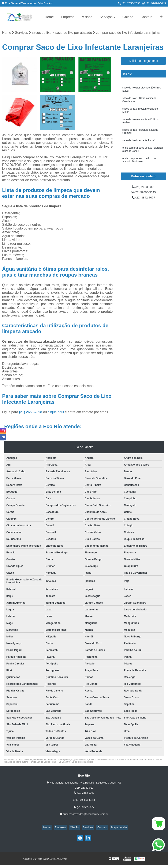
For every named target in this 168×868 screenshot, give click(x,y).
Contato (146, 17)
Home (49, 17)
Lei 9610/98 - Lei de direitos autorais (76, 763)
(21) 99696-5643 (154, 3)
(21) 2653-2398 (129, 3)
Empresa (68, 17)
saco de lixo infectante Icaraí (138, 148)
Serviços (106, 17)
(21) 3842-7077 (143, 200)
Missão (87, 17)
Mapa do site (114, 828)
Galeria (128, 17)
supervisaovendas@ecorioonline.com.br (84, 815)
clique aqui (56, 413)
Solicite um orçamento (143, 61)
